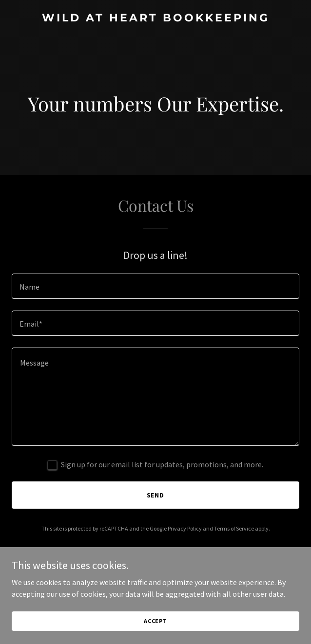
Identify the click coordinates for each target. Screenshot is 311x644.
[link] (155, 18)
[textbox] (155, 286)
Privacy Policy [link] (185, 528)
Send (156, 495)
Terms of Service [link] (234, 528)
